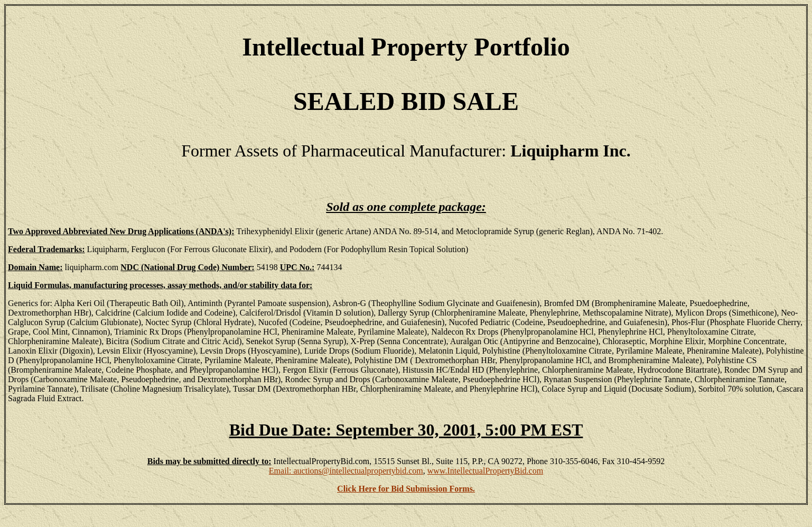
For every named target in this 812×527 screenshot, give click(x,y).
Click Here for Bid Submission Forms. (406, 489)
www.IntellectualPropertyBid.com (485, 471)
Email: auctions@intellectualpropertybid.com (346, 471)
